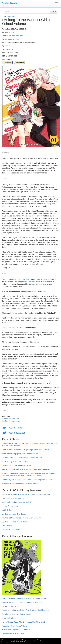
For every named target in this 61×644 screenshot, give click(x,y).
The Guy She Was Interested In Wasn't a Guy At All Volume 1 (25, 598)
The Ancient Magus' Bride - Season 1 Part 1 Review (21, 518)
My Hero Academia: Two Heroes (14, 514)
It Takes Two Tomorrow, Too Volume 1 (16, 630)
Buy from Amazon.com (10, 419)
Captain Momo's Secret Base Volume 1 (16, 614)
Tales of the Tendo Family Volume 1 (15, 626)
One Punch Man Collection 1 (13, 530)
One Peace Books (17, 36)
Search (54, 12)
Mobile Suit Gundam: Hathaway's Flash (17, 502)
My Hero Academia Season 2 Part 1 (15, 522)
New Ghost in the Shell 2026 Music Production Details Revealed (26, 469)
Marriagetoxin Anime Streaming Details (16, 465)
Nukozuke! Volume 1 (10, 618)
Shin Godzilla (7, 526)
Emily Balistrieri (29, 282)
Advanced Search (10, 17)
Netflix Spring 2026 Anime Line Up (15, 462)
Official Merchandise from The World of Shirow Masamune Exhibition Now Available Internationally (29, 445)
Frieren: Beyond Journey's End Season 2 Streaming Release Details (27, 480)
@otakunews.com (17, 433)
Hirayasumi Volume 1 (10, 606)
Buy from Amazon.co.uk (11, 421)
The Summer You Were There (13, 634)
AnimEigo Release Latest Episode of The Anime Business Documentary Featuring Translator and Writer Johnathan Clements (29, 475)
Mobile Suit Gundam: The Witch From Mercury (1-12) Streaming (26, 494)
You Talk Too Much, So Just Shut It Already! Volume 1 (22, 602)
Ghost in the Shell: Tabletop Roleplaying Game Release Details (25, 450)
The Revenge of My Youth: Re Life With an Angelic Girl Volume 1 (26, 610)
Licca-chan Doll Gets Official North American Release (22, 458)
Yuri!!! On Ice (7, 510)
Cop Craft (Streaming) (10, 506)
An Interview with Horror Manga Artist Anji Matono (20, 484)
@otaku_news (15, 428)
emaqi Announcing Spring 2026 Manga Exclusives (21, 454)
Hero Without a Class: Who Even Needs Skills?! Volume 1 (24, 622)
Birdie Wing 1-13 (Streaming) (13, 498)
